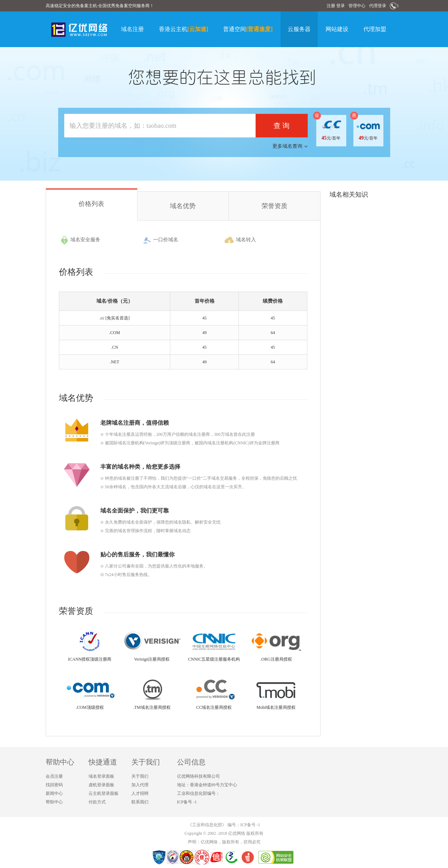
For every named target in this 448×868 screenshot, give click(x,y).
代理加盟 (375, 29)
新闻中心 (54, 793)
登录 (341, 6)
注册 (331, 6)
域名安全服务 (80, 240)
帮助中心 (54, 802)
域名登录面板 (101, 776)
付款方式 (97, 802)
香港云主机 (184, 29)
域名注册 (132, 29)
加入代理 (140, 785)
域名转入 (240, 240)
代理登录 (378, 6)
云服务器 (299, 29)
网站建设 (337, 29)
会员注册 (54, 776)
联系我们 (140, 802)
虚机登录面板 (101, 785)
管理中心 (357, 6)
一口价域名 (161, 240)
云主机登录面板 (104, 793)
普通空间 (248, 29)
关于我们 (140, 776)
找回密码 (54, 785)
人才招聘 (140, 793)
